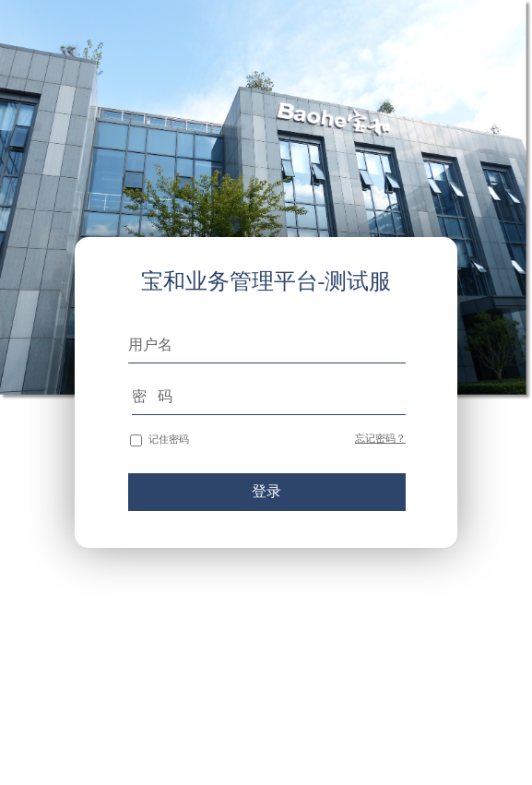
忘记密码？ (380, 438)
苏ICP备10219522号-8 (491, 737)
